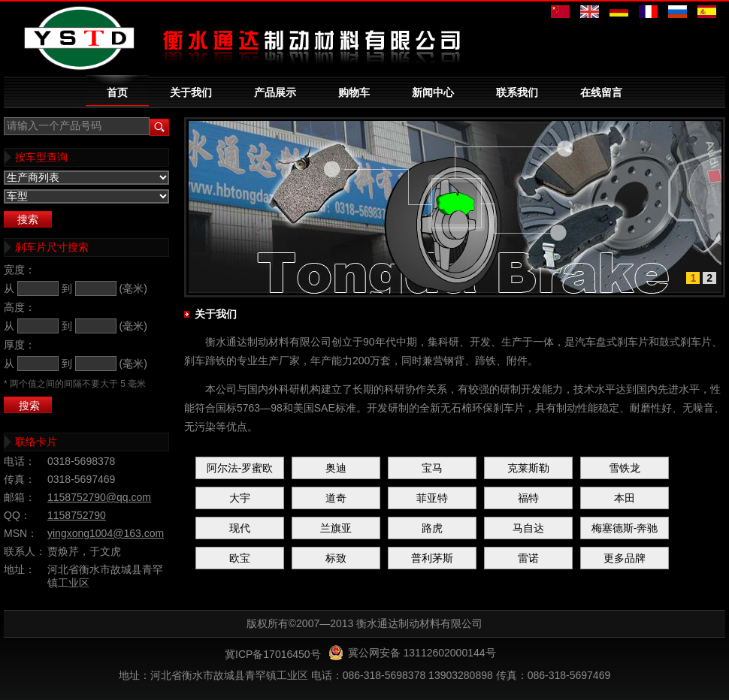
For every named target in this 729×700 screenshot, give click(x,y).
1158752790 (77, 515)
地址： (20, 569)
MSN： (21, 533)
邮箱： (20, 497)
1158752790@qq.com (99, 497)
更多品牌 (625, 558)
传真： (20, 479)
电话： (20, 461)
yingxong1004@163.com (106, 533)
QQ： (17, 515)
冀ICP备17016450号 (273, 654)
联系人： (25, 551)
